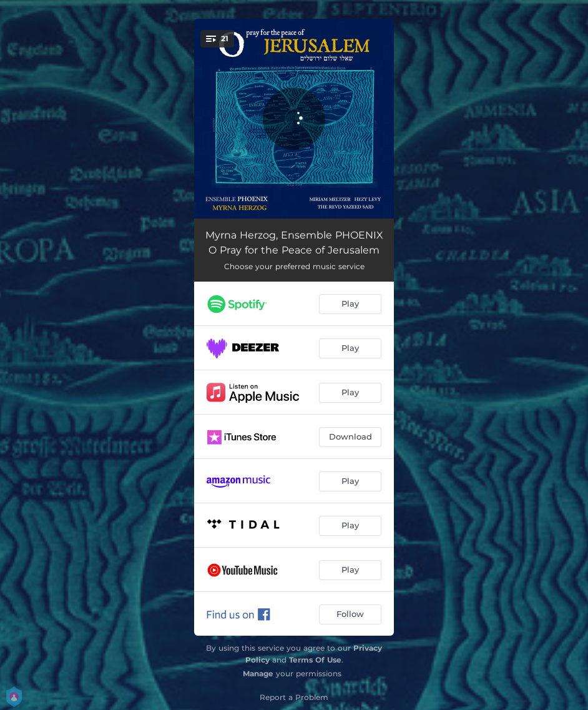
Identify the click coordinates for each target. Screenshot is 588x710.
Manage (258, 673)
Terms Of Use (315, 660)
